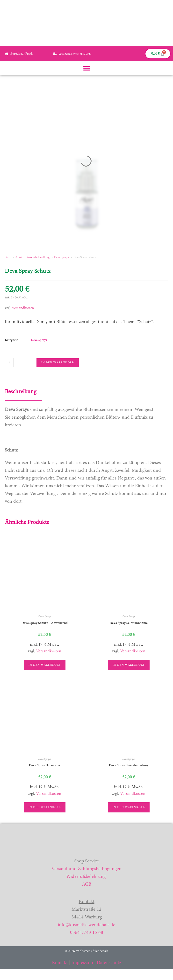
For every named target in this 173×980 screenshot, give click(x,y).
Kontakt (60, 963)
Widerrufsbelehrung (86, 877)
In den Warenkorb (58, 363)
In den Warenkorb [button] (45, 665)
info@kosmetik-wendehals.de (86, 925)
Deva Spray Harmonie (44, 765)
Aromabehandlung (38, 257)
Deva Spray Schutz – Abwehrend (45, 623)
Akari (19, 257)
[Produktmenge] (9, 363)
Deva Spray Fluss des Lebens (129, 765)
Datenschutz (109, 963)
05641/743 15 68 (87, 933)
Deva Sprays (61, 257)
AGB (87, 884)
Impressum (82, 963)
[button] (87, 68)
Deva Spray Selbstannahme (129, 623)
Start (8, 257)
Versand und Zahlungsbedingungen (86, 869)
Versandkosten (23, 308)
